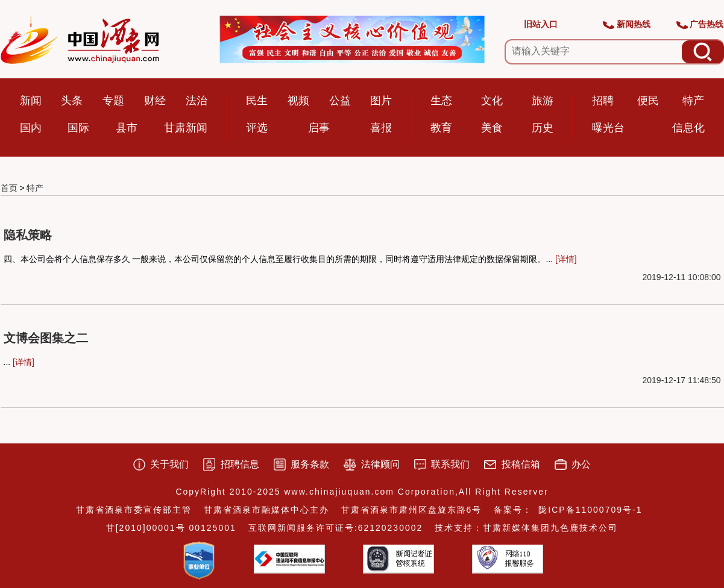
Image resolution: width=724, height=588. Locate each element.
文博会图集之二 (46, 338)
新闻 (31, 101)
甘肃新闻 (186, 128)
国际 (78, 128)
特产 (693, 101)
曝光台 (608, 128)
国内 (31, 128)
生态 (441, 101)
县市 (127, 128)
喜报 (381, 128)
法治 (197, 101)
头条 (72, 101)
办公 (581, 464)
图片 (381, 101)
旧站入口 (541, 24)
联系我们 (450, 464)
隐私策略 (28, 235)
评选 (257, 128)
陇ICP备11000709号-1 (590, 510)
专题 (113, 101)
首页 (9, 188)
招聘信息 (240, 464)
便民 (648, 101)
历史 (543, 128)
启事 (319, 128)
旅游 (543, 101)
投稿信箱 (521, 464)
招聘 (603, 101)
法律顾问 (380, 464)
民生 (257, 101)
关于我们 (169, 464)
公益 (340, 101)
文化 (492, 101)
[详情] (566, 259)
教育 (441, 128)
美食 (492, 128)
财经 (155, 101)
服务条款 (310, 464)
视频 (298, 101)
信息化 (688, 128)
